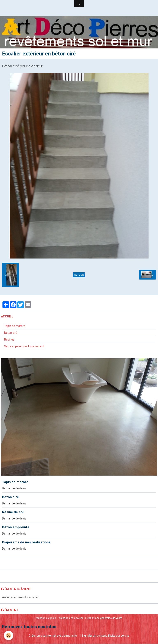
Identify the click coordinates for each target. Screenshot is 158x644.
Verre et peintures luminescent (24, 347)
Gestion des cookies (71, 618)
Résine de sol (13, 512)
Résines (9, 340)
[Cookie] (9, 635)
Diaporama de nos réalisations (26, 542)
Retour (79, 275)
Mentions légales (46, 618)
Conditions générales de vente (105, 618)
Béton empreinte (16, 527)
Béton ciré (11, 333)
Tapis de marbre (15, 326)
